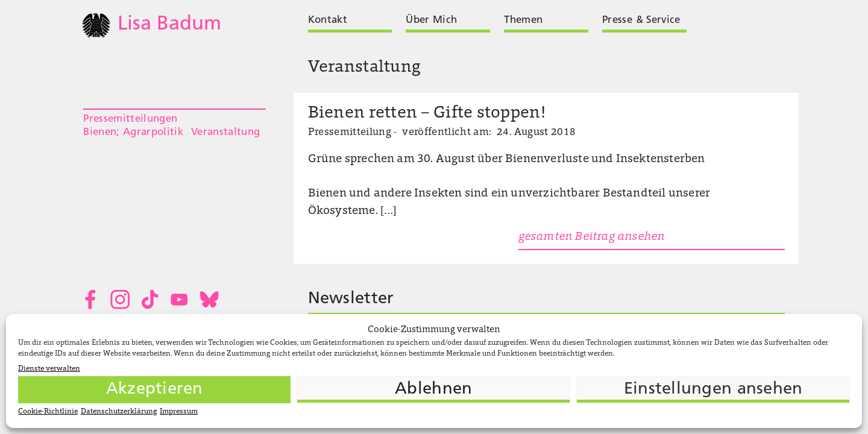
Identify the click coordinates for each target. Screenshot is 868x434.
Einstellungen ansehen (713, 389)
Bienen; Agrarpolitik (133, 132)
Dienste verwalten (49, 369)
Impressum (179, 412)
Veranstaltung (225, 132)
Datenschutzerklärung (119, 412)
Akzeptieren (155, 389)
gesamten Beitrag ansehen (592, 237)
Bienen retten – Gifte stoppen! (427, 114)
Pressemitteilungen (130, 119)
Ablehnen (433, 389)
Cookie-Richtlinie (48, 412)
